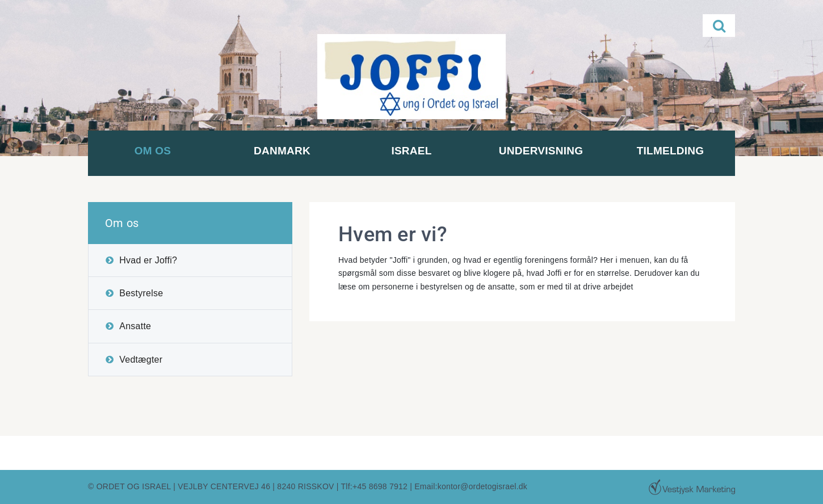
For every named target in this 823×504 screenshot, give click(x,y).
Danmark (282, 151)
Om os (153, 151)
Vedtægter (141, 360)
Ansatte (135, 326)
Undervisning (541, 151)
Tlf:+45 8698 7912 (375, 486)
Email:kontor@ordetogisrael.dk (471, 486)
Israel (411, 151)
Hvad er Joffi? (148, 260)
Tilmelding (671, 151)
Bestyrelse (141, 293)
